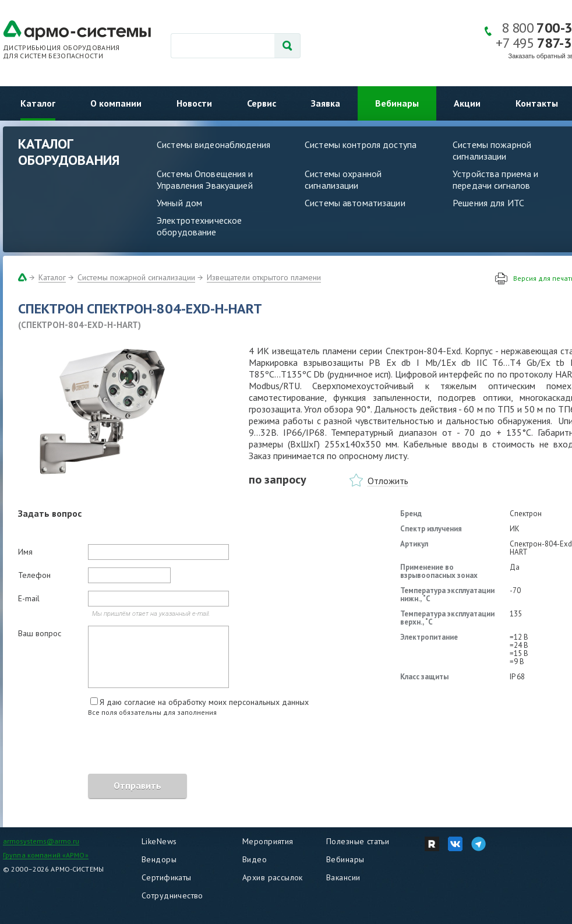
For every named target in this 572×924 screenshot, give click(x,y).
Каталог (38, 103)
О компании (116, 103)
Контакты (537, 103)
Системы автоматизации (355, 203)
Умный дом (179, 203)
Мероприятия (268, 841)
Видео (255, 859)
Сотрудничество (172, 895)
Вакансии (343, 877)
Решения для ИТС (488, 203)
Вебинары (397, 103)
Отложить (388, 481)
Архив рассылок (273, 877)
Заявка (326, 103)
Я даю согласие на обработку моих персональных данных (204, 702)
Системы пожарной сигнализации (136, 277)
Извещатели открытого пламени (264, 277)
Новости (194, 103)
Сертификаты (167, 877)
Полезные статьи (358, 841)
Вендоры (159, 859)
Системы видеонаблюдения (213, 144)
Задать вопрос (50, 513)
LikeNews (159, 841)
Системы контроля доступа (361, 144)
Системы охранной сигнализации (343, 179)
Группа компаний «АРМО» (46, 855)
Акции (467, 103)
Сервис (262, 103)
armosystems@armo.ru (41, 841)
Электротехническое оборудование (199, 226)
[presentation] (107, 747)
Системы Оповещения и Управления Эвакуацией (205, 179)
